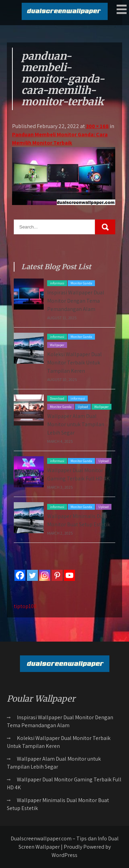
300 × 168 (97, 126)
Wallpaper (57, 345)
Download (57, 398)
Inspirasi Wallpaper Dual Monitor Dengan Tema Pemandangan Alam (76, 301)
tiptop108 (25, 606)
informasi (57, 283)
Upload (83, 407)
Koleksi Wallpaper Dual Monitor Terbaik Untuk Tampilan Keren (74, 363)
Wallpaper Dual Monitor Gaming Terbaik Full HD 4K (64, 783)
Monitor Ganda (81, 283)
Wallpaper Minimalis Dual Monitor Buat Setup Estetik (58, 804)
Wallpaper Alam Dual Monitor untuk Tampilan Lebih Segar (76, 424)
